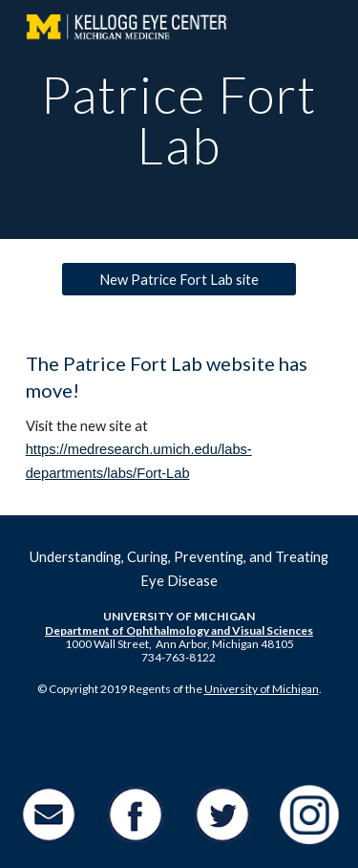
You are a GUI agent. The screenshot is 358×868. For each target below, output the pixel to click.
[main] (179, 120)
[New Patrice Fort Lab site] (179, 279)
